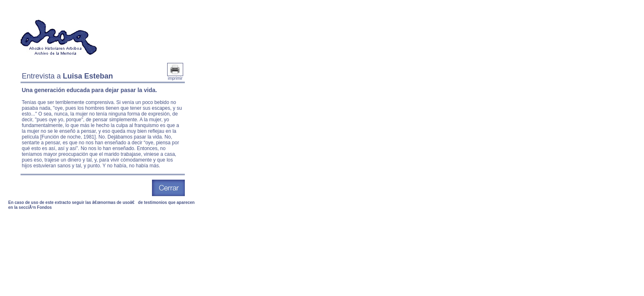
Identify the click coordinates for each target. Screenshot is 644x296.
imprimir (175, 76)
